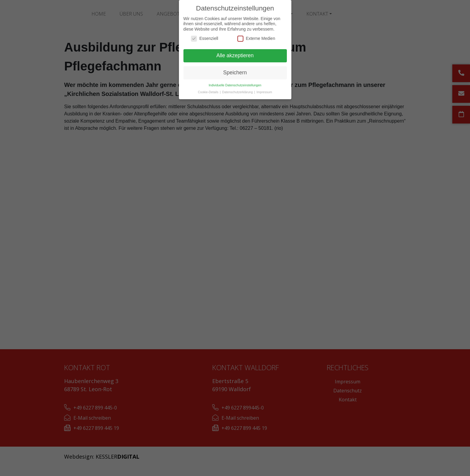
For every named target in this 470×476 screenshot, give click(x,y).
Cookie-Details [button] (208, 92)
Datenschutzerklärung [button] (238, 92)
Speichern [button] (235, 73)
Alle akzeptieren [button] (235, 55)
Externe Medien (256, 39)
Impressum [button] (264, 92)
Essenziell (205, 39)
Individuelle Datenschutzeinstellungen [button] (235, 85)
